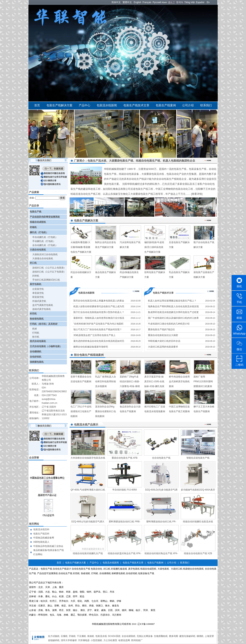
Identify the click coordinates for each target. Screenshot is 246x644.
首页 (37, 105)
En (208, 2)
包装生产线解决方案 (59, 105)
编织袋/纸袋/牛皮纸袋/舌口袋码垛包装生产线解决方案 (154, 247)
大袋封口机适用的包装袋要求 (163, 347)
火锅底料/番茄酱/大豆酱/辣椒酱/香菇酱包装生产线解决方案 (81, 247)
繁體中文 (127, 2)
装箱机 (91, 636)
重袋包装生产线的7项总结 (161, 329)
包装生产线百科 (41, 534)
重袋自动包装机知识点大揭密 (163, 335)
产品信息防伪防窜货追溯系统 (45, 217)
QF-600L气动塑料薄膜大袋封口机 (88, 490)
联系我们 (206, 105)
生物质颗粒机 (161, 636)
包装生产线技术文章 (136, 105)
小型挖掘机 (96, 640)
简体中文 (116, 2)
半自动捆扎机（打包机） (45, 237)
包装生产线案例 (166, 105)
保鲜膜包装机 (37, 362)
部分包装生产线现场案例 (89, 355)
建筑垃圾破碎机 (187, 636)
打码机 (36, 333)
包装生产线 (36, 212)
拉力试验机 (54, 636)
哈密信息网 (124, 640)
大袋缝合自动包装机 (43, 258)
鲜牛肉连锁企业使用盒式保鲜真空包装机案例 (179, 381)
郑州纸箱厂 (137, 640)
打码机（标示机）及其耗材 (44, 324)
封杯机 (36, 276)
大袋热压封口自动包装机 (45, 254)
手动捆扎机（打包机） (44, 241)
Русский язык (160, 2)
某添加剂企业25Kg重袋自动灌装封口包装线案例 (106, 411)
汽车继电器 (84, 640)
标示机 (36, 337)
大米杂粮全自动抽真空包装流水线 (88, 458)
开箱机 (72, 636)
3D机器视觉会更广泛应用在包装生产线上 (94, 335)
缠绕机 (200, 636)
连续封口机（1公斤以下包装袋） (49, 272)
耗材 (35, 329)
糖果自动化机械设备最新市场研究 (91, 347)
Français (147, 2)
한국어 (180, 2)
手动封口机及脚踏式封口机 (46, 280)
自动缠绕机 (36, 352)
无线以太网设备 (145, 636)
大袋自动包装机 (38, 250)
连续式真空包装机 (42, 309)
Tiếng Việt (189, 2)
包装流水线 (101, 636)
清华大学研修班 (69, 640)
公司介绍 (188, 105)
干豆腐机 (81, 636)
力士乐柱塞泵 (110, 640)
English (138, 2)
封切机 (33, 314)
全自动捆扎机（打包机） (45, 245)
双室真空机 (38, 297)
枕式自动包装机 (38, 341)
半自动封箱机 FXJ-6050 (124, 490)
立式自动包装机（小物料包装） (46, 346)
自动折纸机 (36, 357)
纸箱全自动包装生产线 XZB (198, 553)
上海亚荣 (209, 636)
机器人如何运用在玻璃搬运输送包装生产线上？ (172, 301)
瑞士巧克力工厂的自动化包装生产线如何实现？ (98, 329)
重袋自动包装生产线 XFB (125, 458)
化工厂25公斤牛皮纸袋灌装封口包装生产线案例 (81, 411)
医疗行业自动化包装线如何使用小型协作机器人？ (99, 312)
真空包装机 (36, 284)
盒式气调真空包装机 (43, 305)
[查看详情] (197, 194)
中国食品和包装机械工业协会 (48, 546)
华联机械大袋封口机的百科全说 (164, 341)
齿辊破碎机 (54, 640)
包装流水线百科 (41, 529)
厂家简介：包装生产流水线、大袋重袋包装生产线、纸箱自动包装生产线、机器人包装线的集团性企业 (135, 161)
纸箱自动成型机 (38, 222)
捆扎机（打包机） (39, 232)
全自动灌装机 (129, 636)
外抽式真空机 (39, 301)
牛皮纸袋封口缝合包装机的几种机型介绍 (169, 324)
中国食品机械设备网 (44, 538)
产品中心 (85, 105)
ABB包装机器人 (41, 542)
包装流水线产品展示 (86, 424)
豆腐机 (64, 636)
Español (200, 2)
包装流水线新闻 (107, 105)
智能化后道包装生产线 (198, 458)
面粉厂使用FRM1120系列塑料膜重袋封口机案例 (203, 381)
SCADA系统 (114, 636)
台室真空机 (38, 289)
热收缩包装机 (37, 319)
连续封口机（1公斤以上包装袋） (49, 268)
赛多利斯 (174, 636)
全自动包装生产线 (161, 458)
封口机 (33, 263)
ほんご (171, 2)
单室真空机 (38, 293)
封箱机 (33, 227)
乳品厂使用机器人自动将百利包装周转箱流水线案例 (106, 381)
